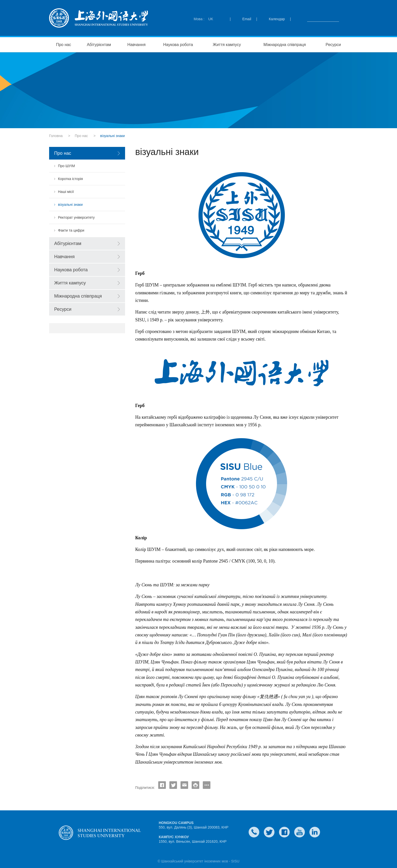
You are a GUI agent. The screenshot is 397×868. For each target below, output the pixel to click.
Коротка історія (70, 179)
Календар (277, 19)
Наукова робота (178, 45)
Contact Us (254, 832)
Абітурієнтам (99, 45)
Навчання (136, 45)
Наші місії (66, 192)
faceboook (284, 832)
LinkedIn (315, 832)
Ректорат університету (76, 217)
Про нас (63, 45)
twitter (269, 832)
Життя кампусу (227, 45)
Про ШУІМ (66, 166)
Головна (56, 136)
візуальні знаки (70, 205)
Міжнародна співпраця (285, 45)
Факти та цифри (71, 230)
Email (247, 19)
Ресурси (333, 45)
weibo (300, 832)
